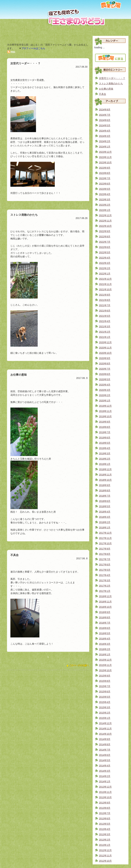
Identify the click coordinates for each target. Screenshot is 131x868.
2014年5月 (105, 760)
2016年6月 (105, 628)
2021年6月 (105, 311)
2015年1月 (105, 718)
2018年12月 (105, 469)
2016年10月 (105, 607)
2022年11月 (105, 221)
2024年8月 (105, 110)
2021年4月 (105, 321)
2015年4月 (105, 702)
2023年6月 (105, 184)
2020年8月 (105, 364)
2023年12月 (105, 152)
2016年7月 (105, 623)
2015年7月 (105, 686)
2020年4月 (105, 385)
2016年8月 (105, 617)
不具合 (103, 94)
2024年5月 (105, 125)
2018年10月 (105, 480)
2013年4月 (105, 829)
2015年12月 (105, 660)
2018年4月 (105, 512)
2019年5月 (105, 443)
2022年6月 (105, 247)
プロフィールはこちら (33, 48)
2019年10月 (105, 416)
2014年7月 (105, 750)
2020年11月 (105, 348)
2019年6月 (105, 438)
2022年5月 (105, 252)
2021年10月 (105, 289)
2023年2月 (105, 205)
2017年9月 (105, 549)
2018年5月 (105, 506)
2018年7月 (105, 496)
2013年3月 (105, 834)
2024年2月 (105, 141)
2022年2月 (105, 268)
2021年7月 (105, 305)
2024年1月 (105, 147)
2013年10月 (105, 797)
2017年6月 (105, 565)
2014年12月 (105, 723)
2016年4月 (105, 639)
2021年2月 (105, 332)
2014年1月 (105, 781)
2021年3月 (105, 326)
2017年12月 (105, 533)
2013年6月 (105, 819)
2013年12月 (105, 787)
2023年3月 (105, 200)
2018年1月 (105, 528)
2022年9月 (105, 231)
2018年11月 (105, 475)
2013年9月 (105, 803)
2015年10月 (105, 670)
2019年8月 (105, 427)
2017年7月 (105, 559)
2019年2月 (105, 459)
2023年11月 (105, 157)
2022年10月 (105, 226)
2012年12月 (105, 850)
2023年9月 (105, 168)
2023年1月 (105, 210)
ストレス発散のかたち (111, 83)
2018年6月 (105, 501)
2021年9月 (105, 295)
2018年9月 (105, 485)
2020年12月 (105, 342)
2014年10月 (105, 734)
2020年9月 (105, 358)
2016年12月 (105, 596)
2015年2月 (105, 713)
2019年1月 (105, 464)
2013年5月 (105, 824)
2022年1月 (105, 274)
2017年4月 (105, 575)
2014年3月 (105, 771)
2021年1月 (105, 337)
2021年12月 (105, 279)
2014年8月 (105, 744)
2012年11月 (105, 856)
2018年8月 (105, 490)
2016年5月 (105, 633)
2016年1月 (105, 654)
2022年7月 (105, 242)
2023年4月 (105, 194)
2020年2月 (105, 395)
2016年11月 (105, 602)
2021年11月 (105, 284)
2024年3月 (105, 136)
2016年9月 (105, 612)
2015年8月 (105, 681)
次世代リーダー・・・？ (112, 78)
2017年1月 (105, 591)
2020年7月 (105, 369)
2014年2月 (105, 776)
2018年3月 (105, 517)
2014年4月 (105, 766)
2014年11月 (105, 729)
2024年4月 (105, 131)
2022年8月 (105, 237)
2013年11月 (105, 792)
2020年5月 (105, 379)
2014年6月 (105, 755)
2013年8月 (105, 808)
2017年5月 (105, 570)
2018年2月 (105, 522)
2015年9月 (105, 676)
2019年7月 (105, 432)
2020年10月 (105, 353)
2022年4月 (105, 258)
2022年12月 (105, 215)
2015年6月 (105, 692)
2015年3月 (105, 707)
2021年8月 (105, 300)
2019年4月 (105, 448)
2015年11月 (105, 665)
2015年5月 (105, 697)
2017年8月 (105, 554)
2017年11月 (105, 538)
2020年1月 (105, 401)
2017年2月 (105, 586)
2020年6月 (105, 374)
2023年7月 (105, 178)
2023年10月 (105, 162)
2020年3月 (105, 390)
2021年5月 (105, 316)
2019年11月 (105, 411)
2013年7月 (105, 813)
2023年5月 (105, 189)
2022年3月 (105, 263)
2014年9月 (105, 739)
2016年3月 (105, 644)
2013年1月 (105, 845)
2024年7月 (105, 115)
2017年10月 (105, 543)
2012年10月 (105, 861)
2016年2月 (105, 649)
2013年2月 (105, 840)
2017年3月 (105, 580)
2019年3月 (105, 453)
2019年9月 (105, 422)
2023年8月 (105, 173)
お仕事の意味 (106, 89)
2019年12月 (105, 406)
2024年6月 (105, 120)
